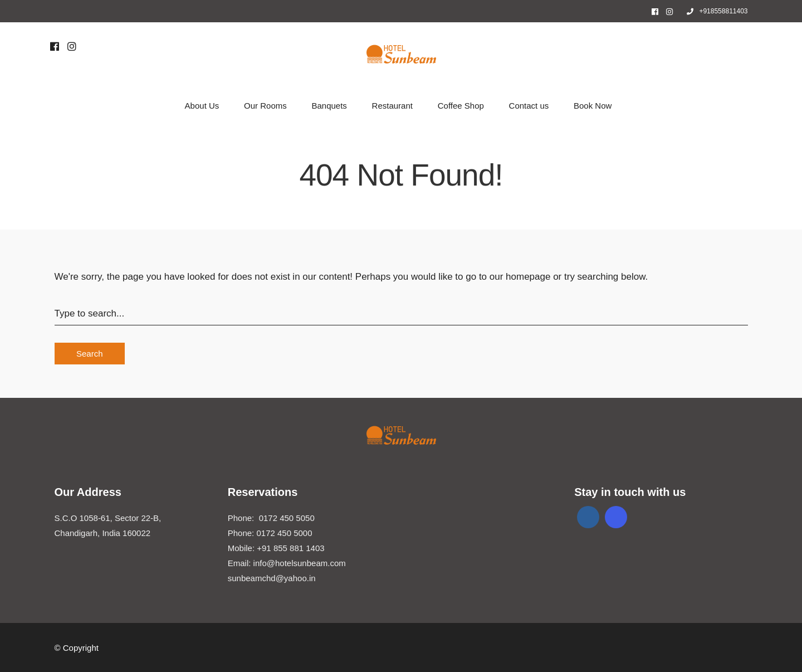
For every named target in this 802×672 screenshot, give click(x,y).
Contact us (529, 106)
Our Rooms (265, 106)
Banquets (329, 106)
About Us (202, 106)
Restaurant (392, 106)
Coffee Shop (461, 106)
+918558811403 (717, 11)
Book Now (593, 106)
